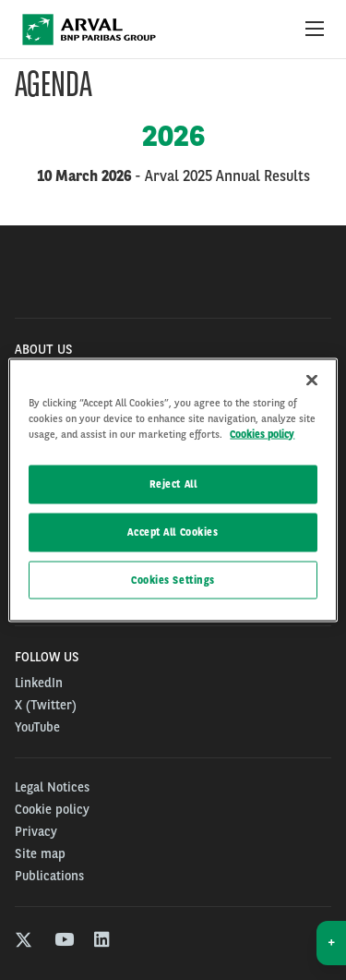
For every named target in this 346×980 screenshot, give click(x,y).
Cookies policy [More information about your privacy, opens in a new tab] (262, 433)
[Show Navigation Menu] (315, 30)
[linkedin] (103, 942)
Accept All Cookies (173, 531)
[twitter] (24, 942)
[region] (173, 490)
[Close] (312, 380)
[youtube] (63, 942)
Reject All (173, 483)
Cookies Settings (173, 579)
